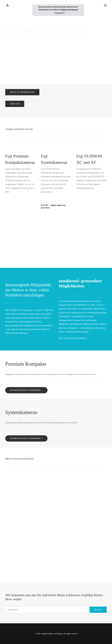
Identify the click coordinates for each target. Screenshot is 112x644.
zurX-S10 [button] (15, 104)
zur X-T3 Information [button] (22, 92)
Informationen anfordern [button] (26, 390)
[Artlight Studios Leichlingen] (8, 5)
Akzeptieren (60, 13)
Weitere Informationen (70, 10)
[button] (105, 5)
